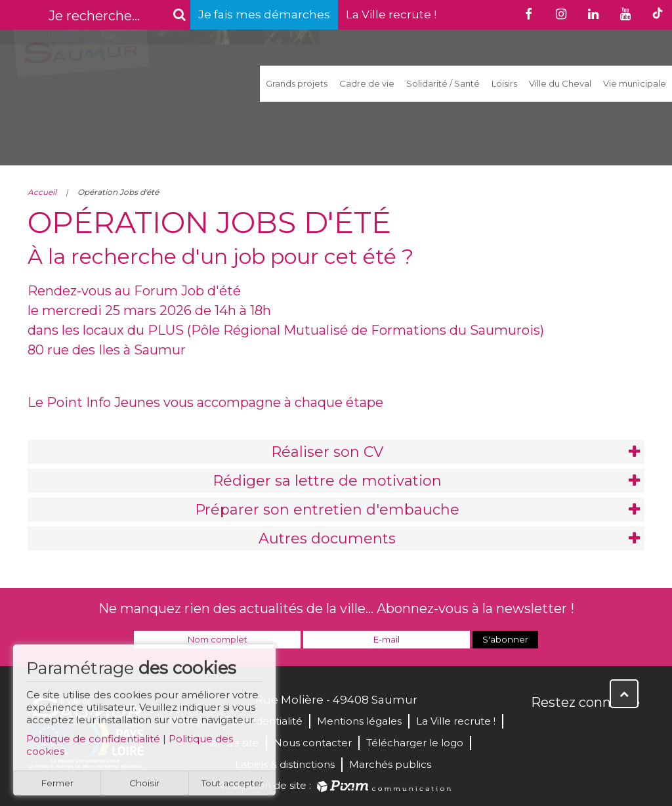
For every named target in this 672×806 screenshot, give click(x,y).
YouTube (600, 731)
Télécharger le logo (415, 743)
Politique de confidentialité (93, 743)
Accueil (42, 192)
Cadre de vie (367, 83)
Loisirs (504, 83)
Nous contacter (313, 743)
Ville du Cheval (560, 83)
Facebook (542, 731)
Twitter (571, 731)
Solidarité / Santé (443, 83)
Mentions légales (359, 721)
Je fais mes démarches (264, 14)
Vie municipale (635, 83)
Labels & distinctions (285, 764)
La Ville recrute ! (391, 14)
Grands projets (297, 83)
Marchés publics (390, 764)
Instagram (629, 731)
